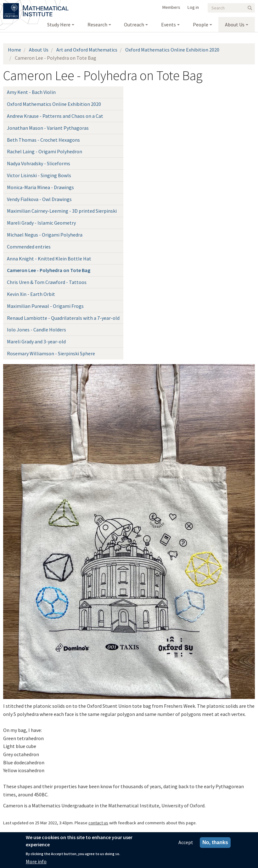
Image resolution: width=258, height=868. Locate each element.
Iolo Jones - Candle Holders (36, 330)
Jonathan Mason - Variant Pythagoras (48, 128)
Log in (193, 7)
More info (36, 861)
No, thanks (215, 843)
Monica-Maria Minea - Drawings (40, 187)
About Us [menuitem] (235, 25)
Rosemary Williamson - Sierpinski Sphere (51, 353)
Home (14, 50)
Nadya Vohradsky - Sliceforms (39, 163)
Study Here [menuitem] (59, 25)
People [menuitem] (201, 25)
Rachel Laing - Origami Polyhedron (45, 151)
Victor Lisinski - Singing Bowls (39, 175)
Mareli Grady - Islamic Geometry (41, 223)
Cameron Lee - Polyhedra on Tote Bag (49, 270)
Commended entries (29, 247)
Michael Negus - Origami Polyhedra (45, 235)
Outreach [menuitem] (134, 25)
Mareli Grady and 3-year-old (36, 341)
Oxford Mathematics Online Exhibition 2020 (172, 50)
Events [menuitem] (168, 25)
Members (171, 7)
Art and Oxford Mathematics (87, 50)
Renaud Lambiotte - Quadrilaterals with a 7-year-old (63, 318)
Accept (186, 843)
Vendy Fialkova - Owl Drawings (39, 199)
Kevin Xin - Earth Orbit (31, 294)
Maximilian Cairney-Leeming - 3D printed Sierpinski (62, 211)
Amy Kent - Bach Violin (31, 92)
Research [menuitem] (97, 25)
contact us (98, 823)
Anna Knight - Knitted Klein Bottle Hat (49, 259)
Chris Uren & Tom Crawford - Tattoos (47, 282)
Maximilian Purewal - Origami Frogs (45, 306)
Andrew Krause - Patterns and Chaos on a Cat (55, 116)
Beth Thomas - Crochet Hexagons (43, 140)
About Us (39, 50)
